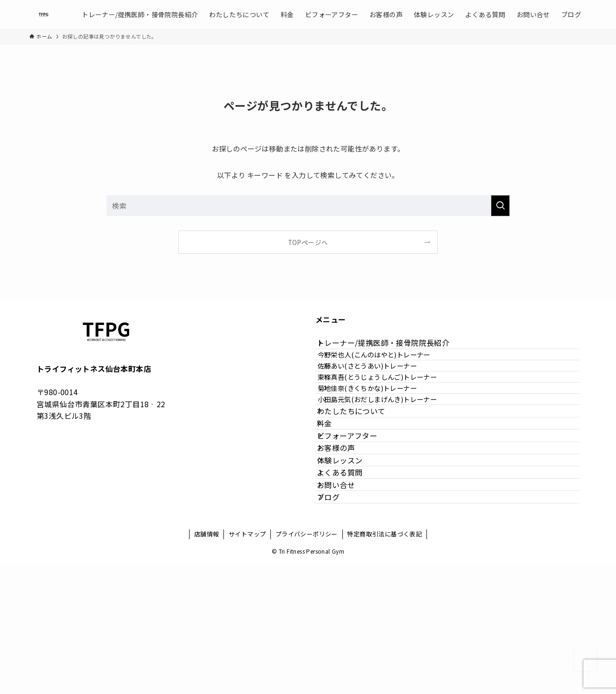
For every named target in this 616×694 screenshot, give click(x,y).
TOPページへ (308, 242)
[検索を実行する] (500, 206)
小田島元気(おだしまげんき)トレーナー (392, 448)
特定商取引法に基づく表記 (384, 665)
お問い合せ (346, 601)
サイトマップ (247, 665)
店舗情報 (207, 665)
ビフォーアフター (357, 513)
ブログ (338, 623)
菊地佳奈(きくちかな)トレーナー (382, 428)
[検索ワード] (308, 206)
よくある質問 (349, 579)
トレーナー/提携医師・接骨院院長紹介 (393, 348)
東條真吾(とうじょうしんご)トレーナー (392, 408)
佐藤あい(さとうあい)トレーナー (382, 388)
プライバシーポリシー (307, 665)
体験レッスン (349, 557)
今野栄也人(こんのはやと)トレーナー (388, 368)
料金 (334, 491)
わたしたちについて (361, 469)
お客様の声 (346, 535)
